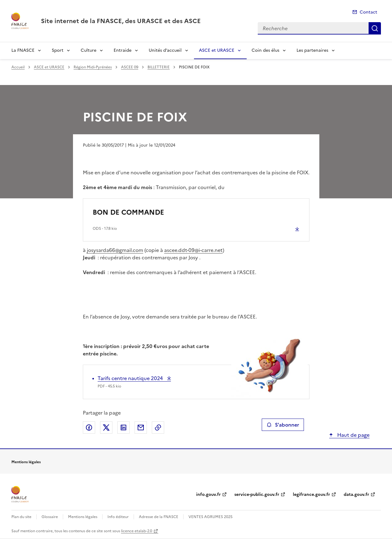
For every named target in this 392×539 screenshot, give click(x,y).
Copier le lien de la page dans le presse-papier (158, 428)
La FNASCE (23, 50)
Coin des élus (265, 50)
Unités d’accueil (165, 50)
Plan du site (21, 517)
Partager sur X (106, 428)
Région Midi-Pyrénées (93, 67)
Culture (89, 50)
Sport (58, 50)
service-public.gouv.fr (257, 494)
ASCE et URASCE (217, 50)
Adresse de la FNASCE (159, 517)
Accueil (18, 67)
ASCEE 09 (130, 67)
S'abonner (283, 425)
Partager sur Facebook (89, 428)
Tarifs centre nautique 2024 (131, 378)
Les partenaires (312, 50)
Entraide (123, 50)
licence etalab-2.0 (137, 531)
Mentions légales (83, 517)
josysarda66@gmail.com (115, 250)
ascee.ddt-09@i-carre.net (193, 250)
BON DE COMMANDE (128, 212)
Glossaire (50, 517)
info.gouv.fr (208, 494)
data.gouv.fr (356, 494)
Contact (368, 12)
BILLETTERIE (159, 67)
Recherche (375, 28)
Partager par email (141, 428)
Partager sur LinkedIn (123, 428)
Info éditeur (118, 517)
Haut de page (353, 435)
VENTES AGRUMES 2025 (210, 517)
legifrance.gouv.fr (311, 494)
